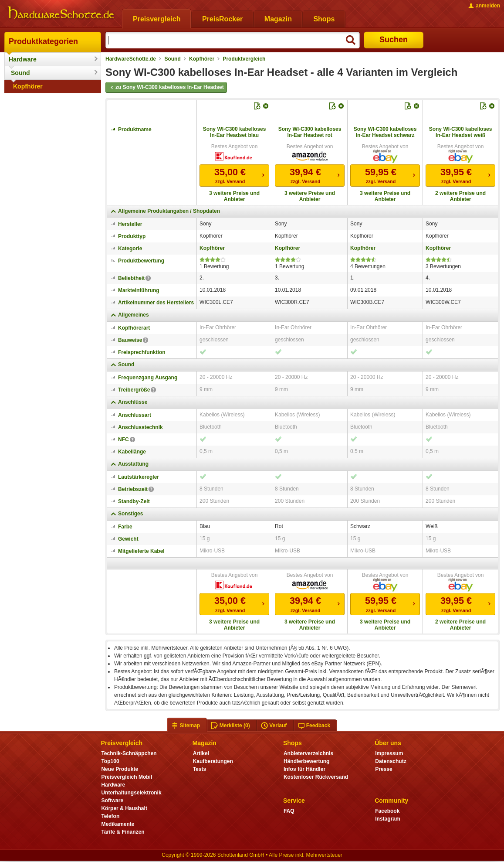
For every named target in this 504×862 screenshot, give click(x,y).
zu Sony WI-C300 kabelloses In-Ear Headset (166, 88)
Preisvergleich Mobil (127, 777)
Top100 (110, 761)
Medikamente (118, 824)
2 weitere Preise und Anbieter (460, 196)
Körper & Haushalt (124, 808)
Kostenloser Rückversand (316, 777)
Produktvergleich (244, 59)
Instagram (387, 819)
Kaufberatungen (213, 761)
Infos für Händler (304, 769)
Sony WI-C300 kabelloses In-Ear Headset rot (310, 132)
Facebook (387, 811)
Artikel (201, 753)
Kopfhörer (28, 86)
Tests (200, 769)
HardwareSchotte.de (131, 59)
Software (112, 801)
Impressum (389, 753)
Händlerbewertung (306, 761)
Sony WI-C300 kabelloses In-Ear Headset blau (235, 132)
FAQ (289, 811)
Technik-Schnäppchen (129, 753)
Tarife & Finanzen (123, 832)
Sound (20, 73)
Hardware (23, 59)
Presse (384, 769)
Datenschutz (391, 761)
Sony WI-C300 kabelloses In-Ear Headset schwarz (385, 132)
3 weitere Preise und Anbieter (234, 196)
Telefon (110, 816)
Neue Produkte (120, 769)
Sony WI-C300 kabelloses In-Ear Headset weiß (461, 132)
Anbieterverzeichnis (308, 753)
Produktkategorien (43, 41)
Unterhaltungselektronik (131, 793)
